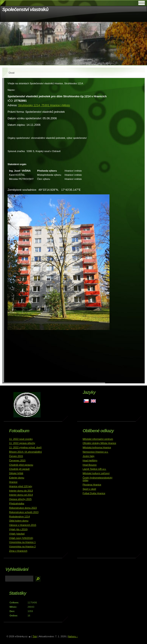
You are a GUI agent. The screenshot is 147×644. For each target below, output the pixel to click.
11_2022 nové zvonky (21, 439)
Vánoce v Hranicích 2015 (23, 525)
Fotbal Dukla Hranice (94, 493)
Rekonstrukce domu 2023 (23, 508)
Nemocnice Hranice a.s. (96, 452)
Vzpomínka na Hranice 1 (22, 542)
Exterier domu (17, 478)
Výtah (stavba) (17, 534)
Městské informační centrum (98, 439)
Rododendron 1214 (20, 517)
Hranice (13, 482)
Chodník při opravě (19, 469)
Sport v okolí (89, 489)
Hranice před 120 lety (21, 486)
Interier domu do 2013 (21, 491)
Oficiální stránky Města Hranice (99, 443)
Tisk (35, 636)
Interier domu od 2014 (21, 495)
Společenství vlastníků (25, 9)
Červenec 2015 (17, 460)
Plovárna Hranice (92, 485)
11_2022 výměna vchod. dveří (25, 447)
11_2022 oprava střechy (22, 443)
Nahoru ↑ (73, 636)
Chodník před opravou (21, 465)
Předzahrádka (17, 503)
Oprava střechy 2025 (20, 499)
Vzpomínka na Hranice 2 (22, 546)
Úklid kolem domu (19, 521)
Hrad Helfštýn (90, 460)
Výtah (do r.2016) (18, 529)
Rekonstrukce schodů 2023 (24, 512)
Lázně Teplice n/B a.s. (94, 469)
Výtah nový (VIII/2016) (21, 538)
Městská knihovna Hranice (97, 447)
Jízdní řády (89, 456)
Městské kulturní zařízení (96, 473)
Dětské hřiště (16, 473)
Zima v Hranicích (18, 551)
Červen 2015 (16, 456)
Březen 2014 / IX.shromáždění (25, 452)
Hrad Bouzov (90, 465)
